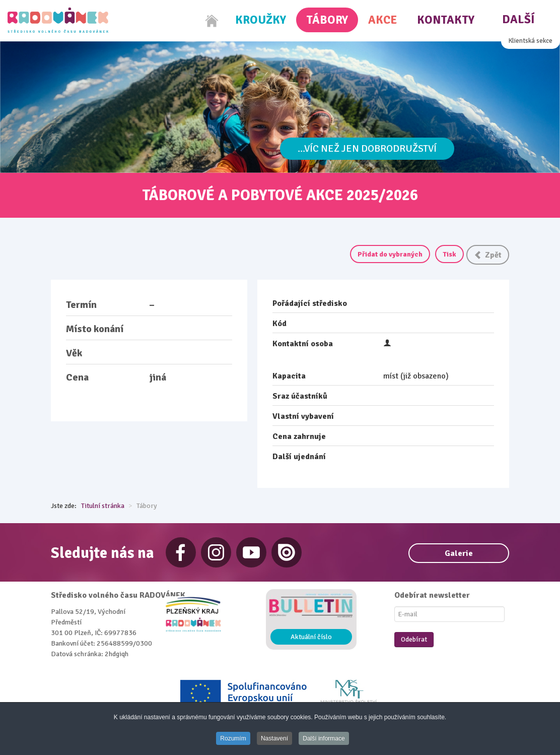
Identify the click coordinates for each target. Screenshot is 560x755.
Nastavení (274, 738)
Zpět (488, 255)
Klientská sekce (531, 41)
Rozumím (233, 738)
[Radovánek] (58, 20)
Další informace (324, 738)
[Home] (212, 21)
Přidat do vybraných (390, 254)
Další (518, 19)
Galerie (459, 553)
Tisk (449, 254)
